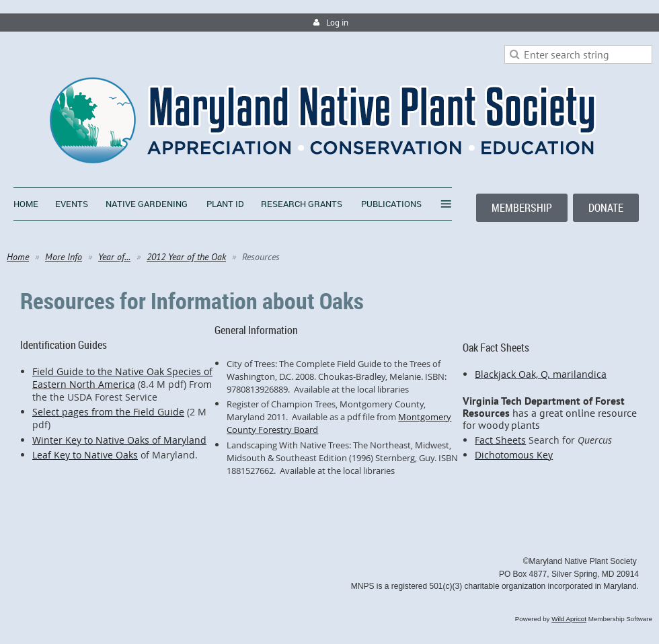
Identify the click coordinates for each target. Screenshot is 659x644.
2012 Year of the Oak (186, 257)
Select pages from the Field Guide (108, 412)
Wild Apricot (569, 619)
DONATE (606, 208)
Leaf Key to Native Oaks (85, 455)
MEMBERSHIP (522, 208)
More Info (64, 257)
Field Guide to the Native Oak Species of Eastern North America (122, 378)
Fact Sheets (500, 440)
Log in (337, 23)
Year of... (114, 257)
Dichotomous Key (514, 455)
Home (18, 257)
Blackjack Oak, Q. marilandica (541, 374)
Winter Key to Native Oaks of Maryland (119, 440)
